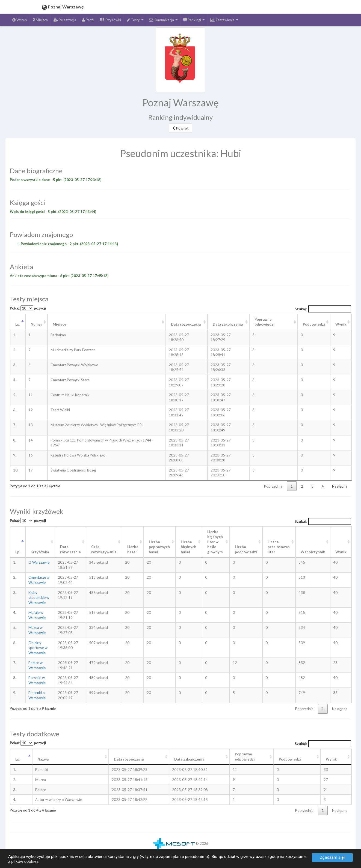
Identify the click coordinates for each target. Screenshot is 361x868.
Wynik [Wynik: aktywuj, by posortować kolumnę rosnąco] (341, 324)
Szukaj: (323, 309)
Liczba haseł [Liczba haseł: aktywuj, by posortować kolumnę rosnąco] (133, 549)
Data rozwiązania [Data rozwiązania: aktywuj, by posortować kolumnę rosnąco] (70, 549)
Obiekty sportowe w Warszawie (38, 648)
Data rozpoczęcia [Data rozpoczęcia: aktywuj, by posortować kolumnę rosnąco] (186, 324)
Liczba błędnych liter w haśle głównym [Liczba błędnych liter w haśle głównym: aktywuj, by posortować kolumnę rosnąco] (215, 542)
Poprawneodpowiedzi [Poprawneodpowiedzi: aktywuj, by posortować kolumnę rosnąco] (245, 757)
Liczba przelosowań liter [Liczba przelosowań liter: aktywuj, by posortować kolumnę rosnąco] (279, 547)
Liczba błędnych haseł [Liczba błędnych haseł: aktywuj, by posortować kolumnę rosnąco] (189, 547)
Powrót (180, 128)
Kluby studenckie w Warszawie (39, 598)
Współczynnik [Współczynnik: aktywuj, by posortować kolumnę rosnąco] (313, 552)
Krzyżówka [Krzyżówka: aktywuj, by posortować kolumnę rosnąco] (40, 552)
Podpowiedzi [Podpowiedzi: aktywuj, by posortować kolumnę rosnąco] (314, 324)
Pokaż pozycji (28, 308)
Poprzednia (273, 486)
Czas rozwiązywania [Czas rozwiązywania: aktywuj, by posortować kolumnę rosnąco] (104, 549)
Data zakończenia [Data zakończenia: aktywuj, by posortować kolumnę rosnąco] (228, 324)
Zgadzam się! (332, 857)
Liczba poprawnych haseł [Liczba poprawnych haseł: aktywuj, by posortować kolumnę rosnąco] (159, 547)
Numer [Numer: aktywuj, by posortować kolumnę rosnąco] (36, 324)
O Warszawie (39, 562)
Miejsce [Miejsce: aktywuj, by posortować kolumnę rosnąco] (60, 324)
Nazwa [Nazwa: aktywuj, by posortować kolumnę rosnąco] (43, 759)
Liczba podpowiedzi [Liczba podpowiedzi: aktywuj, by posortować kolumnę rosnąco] (246, 549)
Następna (340, 486)
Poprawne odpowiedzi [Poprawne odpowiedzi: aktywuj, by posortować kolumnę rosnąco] (264, 322)
